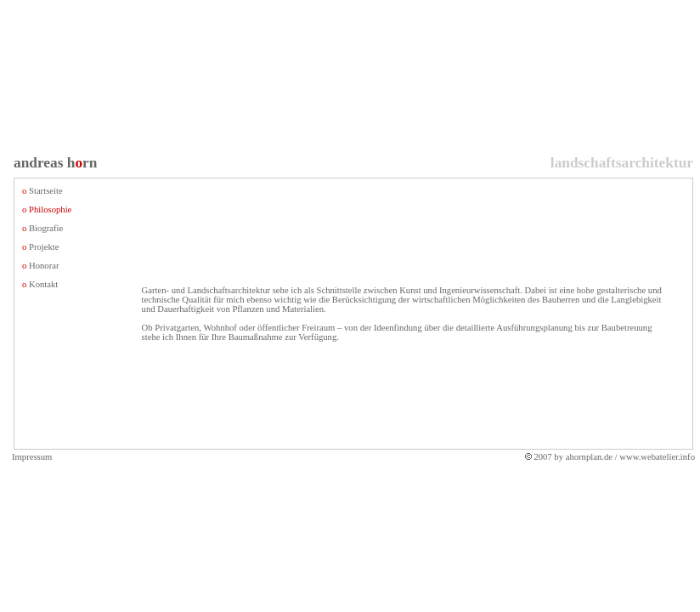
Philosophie (50, 210)
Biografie (46, 228)
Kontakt (43, 284)
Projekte (44, 247)
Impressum (32, 457)
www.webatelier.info (657, 457)
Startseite (46, 191)
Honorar (44, 266)
